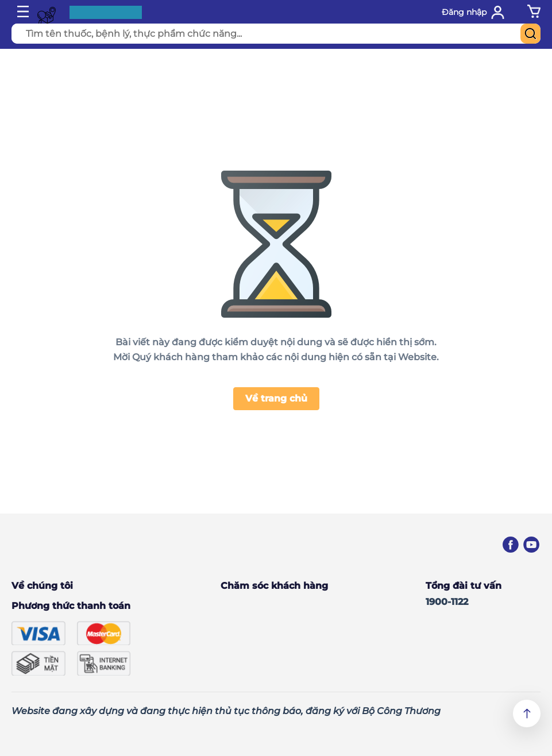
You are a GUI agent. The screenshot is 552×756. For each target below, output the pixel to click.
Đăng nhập (464, 12)
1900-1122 (447, 602)
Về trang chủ (276, 398)
